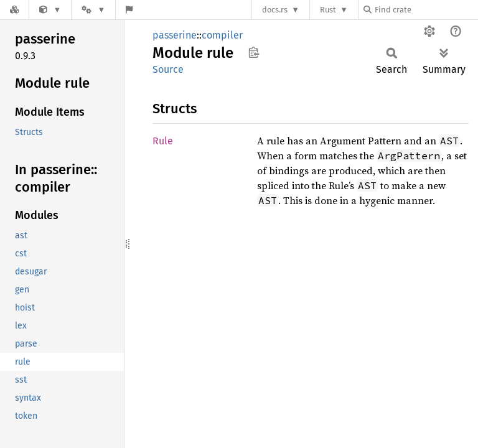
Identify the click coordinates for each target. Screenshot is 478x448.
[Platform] (93, 10)
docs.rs (275, 10)
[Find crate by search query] (426, 10)
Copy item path (254, 52)
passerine (175, 35)
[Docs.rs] (14, 10)
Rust (328, 10)
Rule (163, 141)
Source (168, 69)
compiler (222, 35)
